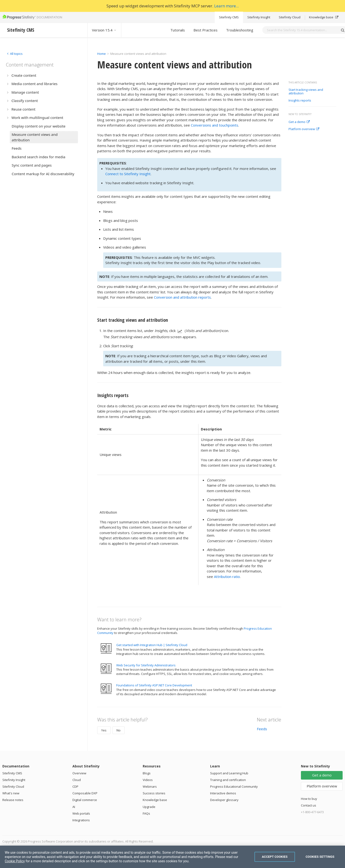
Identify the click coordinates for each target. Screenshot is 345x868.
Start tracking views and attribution (306, 92)
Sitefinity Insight (259, 17)
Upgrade (149, 807)
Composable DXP (85, 793)
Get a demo (299, 122)
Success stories (154, 793)
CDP (75, 786)
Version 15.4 (104, 30)
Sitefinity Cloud (290, 17)
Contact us (309, 805)
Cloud (77, 780)
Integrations (81, 820)
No (119, 730)
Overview (79, 773)
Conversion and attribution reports (182, 297)
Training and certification (228, 780)
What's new (11, 793)
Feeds (262, 729)
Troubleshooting (240, 30)
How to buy (309, 799)
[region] (172, 857)
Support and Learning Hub (229, 773)
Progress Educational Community (234, 786)
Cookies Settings (320, 857)
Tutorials (178, 30)
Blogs (147, 773)
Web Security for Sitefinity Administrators (146, 665)
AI (74, 807)
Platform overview (304, 129)
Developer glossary (224, 800)
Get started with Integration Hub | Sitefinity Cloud (152, 645)
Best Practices (205, 30)
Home (101, 54)
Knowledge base (324, 17)
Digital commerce (85, 800)
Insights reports (300, 101)
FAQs (146, 813)
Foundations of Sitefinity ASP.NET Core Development (154, 685)
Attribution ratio (227, 577)
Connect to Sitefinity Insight (128, 174)
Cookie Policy (15, 861)
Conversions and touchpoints (215, 125)
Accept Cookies (275, 857)
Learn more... (226, 6)
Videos (148, 780)
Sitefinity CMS (229, 17)
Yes (104, 730)
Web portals (81, 813)
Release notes (13, 800)
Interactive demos (223, 793)
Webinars (150, 786)
